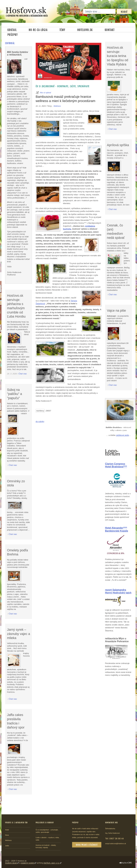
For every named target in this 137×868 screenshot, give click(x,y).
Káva (7, 835)
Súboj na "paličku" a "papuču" (15, 394)
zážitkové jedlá (122, 435)
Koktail (12, 30)
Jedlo (7, 846)
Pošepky (13, 34)
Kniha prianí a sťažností (87, 845)
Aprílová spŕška (118, 145)
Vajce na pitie (116, 311)
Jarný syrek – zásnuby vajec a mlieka (19, 634)
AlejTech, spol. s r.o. (52, 863)
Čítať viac (23, 374)
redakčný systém (28, 863)
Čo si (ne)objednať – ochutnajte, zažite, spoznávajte (63, 86)
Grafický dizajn (11, 863)
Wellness (57, 106)
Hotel (7, 830)
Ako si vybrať (45, 93)
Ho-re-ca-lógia (38, 30)
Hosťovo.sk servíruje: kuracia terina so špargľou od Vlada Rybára (118, 56)
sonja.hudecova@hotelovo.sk (116, 844)
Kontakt (110, 30)
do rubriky (40, 421)
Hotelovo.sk (85, 30)
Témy (62, 30)
